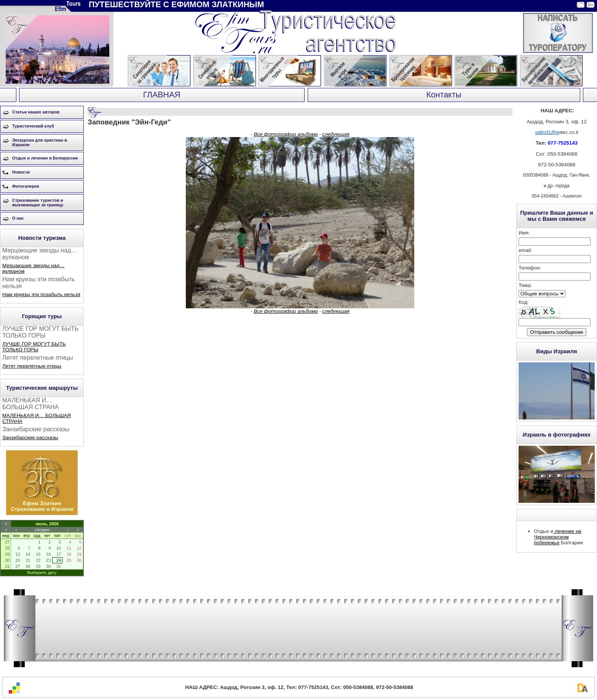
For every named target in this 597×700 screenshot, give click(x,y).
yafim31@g (547, 132)
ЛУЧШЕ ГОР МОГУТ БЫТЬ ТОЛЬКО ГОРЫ (34, 347)
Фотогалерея (26, 186)
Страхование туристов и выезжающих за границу (38, 203)
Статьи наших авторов (36, 112)
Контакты (444, 95)
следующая (336, 134)
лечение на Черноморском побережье (558, 537)
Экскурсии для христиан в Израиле (40, 142)
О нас (18, 218)
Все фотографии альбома (286, 134)
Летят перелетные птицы (32, 366)
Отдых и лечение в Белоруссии (45, 158)
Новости (21, 172)
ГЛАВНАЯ (162, 95)
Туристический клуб (33, 126)
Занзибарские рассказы (30, 438)
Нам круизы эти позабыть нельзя (41, 294)
